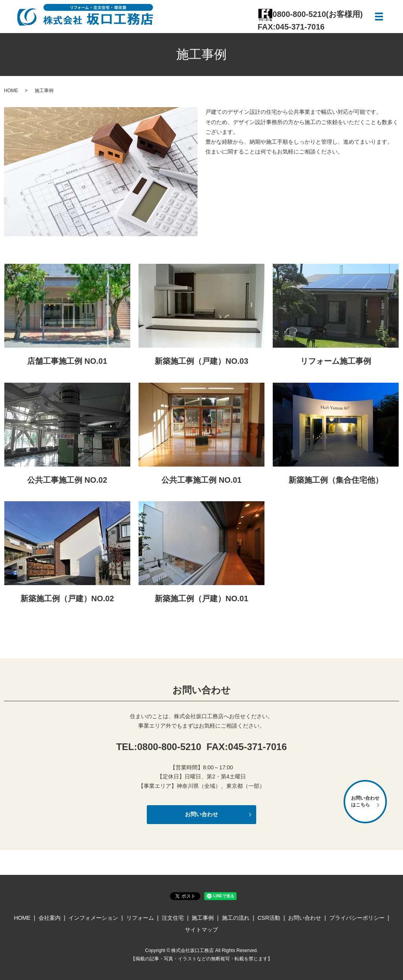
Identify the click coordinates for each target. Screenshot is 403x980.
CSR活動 (269, 918)
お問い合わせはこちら (365, 801)
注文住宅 (173, 918)
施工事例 (203, 918)
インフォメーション (93, 918)
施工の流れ (236, 918)
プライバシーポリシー (357, 918)
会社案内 (50, 918)
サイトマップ (201, 930)
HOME (11, 91)
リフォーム (140, 918)
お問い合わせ (201, 814)
